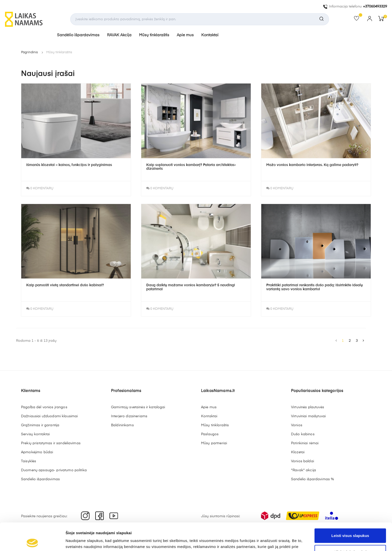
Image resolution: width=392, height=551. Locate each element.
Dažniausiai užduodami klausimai (49, 417)
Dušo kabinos (303, 435)
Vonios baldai (302, 462)
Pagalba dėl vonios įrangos (44, 408)
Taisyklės (28, 462)
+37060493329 (375, 6)
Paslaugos (210, 435)
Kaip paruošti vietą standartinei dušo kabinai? (65, 286)
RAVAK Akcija (121, 36)
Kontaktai (212, 36)
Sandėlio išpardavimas (80, 36)
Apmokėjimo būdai (37, 453)
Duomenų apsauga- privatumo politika (54, 471)
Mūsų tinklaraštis (156, 36)
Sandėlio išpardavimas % (312, 480)
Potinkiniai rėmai (305, 444)
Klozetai (298, 453)
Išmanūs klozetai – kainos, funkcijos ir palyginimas (69, 166)
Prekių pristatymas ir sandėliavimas (51, 444)
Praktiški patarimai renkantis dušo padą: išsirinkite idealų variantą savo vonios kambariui (314, 288)
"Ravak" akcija (303, 471)
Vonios (297, 426)
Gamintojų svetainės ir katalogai (138, 408)
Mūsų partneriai (214, 444)
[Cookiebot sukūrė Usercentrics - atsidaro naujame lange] (32, 541)
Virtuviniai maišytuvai (308, 417)
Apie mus (187, 36)
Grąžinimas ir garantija (40, 426)
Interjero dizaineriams (129, 417)
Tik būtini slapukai (350, 524)
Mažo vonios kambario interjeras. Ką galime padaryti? (312, 166)
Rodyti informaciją (256, 541)
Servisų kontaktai (35, 435)
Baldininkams (122, 426)
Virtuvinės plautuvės (307, 408)
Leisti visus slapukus (350, 508)
